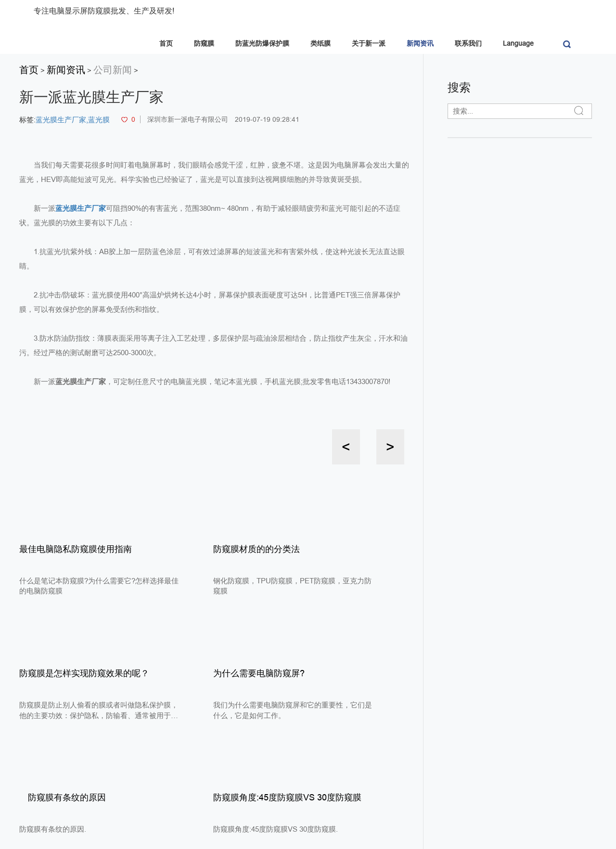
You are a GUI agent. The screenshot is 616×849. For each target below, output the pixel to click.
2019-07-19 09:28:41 (267, 119)
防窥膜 (204, 43)
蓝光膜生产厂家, (62, 120)
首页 (166, 43)
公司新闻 (113, 70)
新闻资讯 (420, 43)
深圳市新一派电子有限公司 (188, 119)
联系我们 (468, 43)
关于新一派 (369, 43)
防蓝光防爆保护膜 (262, 43)
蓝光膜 (99, 120)
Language (518, 43)
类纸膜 (321, 43)
